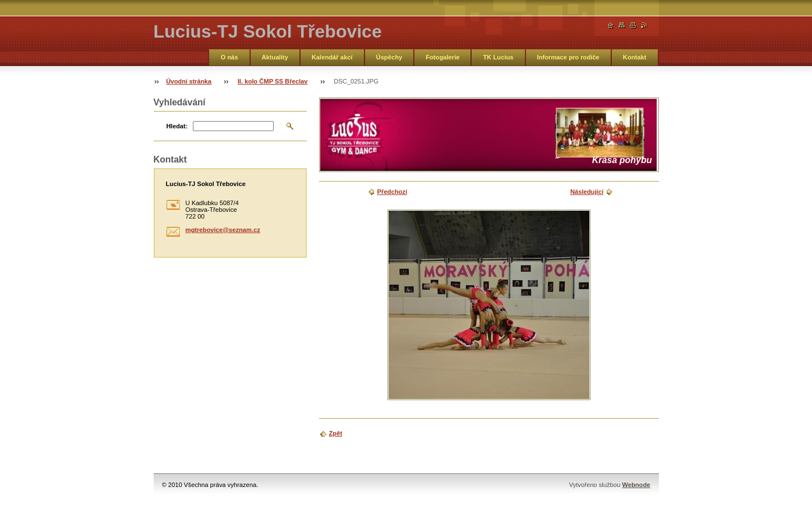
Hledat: (177, 126)
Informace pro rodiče (568, 57)
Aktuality (275, 57)
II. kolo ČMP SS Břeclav (273, 81)
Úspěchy (389, 57)
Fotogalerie (442, 57)
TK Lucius (498, 57)
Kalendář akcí (332, 57)
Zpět (336, 433)
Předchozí (392, 192)
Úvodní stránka (189, 81)
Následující (587, 192)
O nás (229, 57)
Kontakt (635, 57)
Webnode (636, 485)
